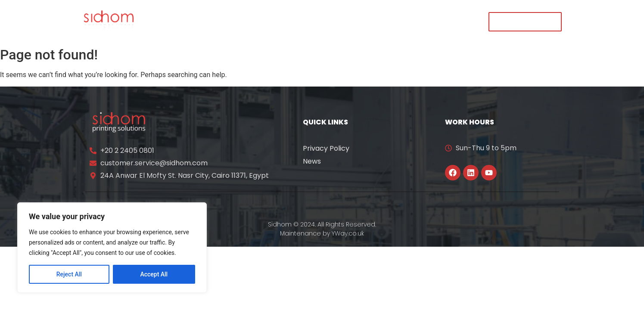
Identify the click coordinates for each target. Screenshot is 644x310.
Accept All (154, 274)
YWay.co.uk (348, 233)
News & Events (342, 21)
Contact (446, 21)
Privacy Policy (326, 148)
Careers (400, 21)
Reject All (69, 274)
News (312, 161)
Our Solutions (274, 21)
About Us (216, 21)
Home (173, 21)
